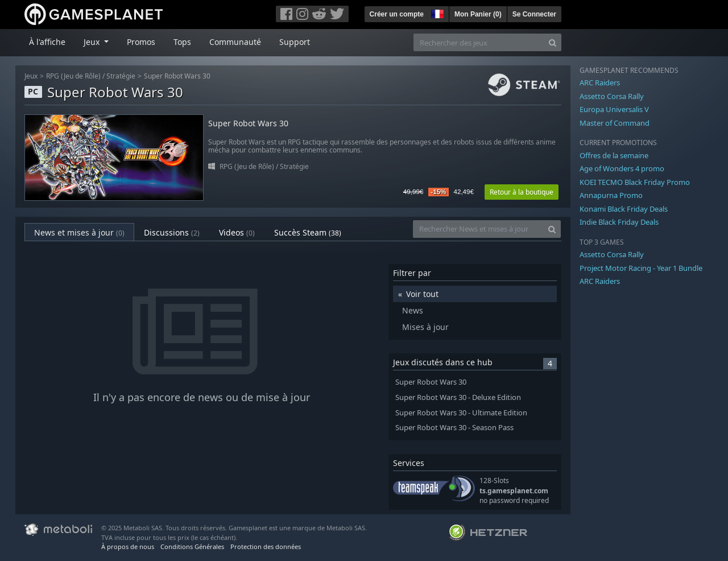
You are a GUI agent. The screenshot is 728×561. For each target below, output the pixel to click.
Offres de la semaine (614, 155)
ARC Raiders (600, 82)
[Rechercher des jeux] (479, 42)
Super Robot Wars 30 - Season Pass (454, 428)
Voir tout (422, 294)
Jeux (31, 76)
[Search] (553, 42)
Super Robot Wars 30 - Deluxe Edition (458, 397)
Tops (182, 42)
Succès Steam (308, 232)
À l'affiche (47, 42)
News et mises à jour (79, 232)
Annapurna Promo (611, 195)
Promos (141, 42)
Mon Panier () (478, 14)
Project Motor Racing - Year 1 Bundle (641, 268)
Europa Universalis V (614, 109)
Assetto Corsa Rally (612, 96)
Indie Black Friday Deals (619, 222)
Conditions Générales (192, 546)
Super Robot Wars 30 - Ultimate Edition (461, 413)
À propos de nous (128, 546)
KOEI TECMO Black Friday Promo (635, 182)
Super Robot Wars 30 (177, 76)
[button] (436, 13)
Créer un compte (397, 14)
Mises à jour (425, 327)
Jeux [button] (93, 42)
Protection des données (266, 546)
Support (295, 42)
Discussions (172, 232)
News (413, 310)
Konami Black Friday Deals (624, 209)
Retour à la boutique (522, 192)
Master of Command (615, 123)
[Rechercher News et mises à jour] (478, 229)
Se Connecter (534, 14)
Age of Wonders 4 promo (622, 168)
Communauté (235, 42)
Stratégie (121, 76)
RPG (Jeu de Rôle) (73, 76)
